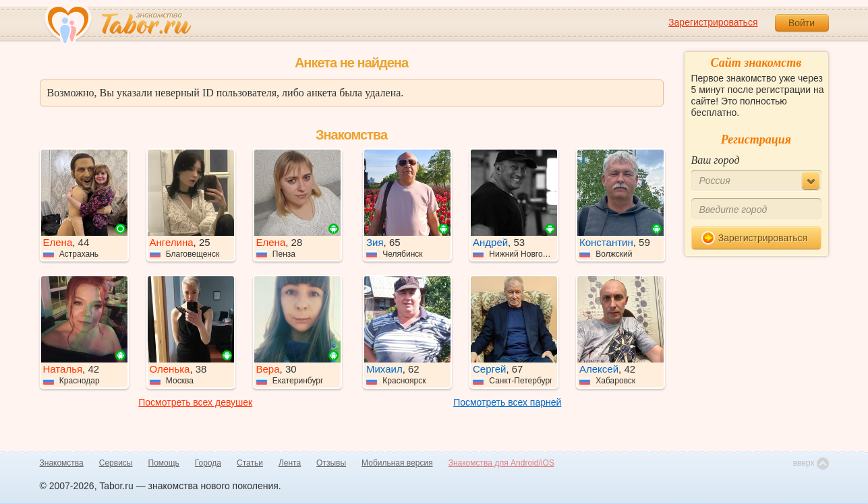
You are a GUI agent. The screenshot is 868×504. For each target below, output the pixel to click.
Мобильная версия (397, 463)
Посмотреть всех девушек (195, 402)
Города (208, 463)
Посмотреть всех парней (507, 402)
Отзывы (331, 463)
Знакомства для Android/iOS (501, 463)
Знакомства (62, 463)
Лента (290, 463)
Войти (802, 23)
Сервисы (116, 463)
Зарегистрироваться (713, 22)
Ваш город (716, 160)
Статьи (250, 463)
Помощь (164, 463)
